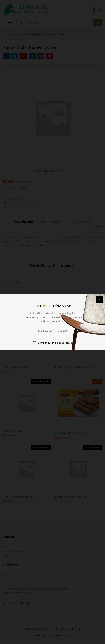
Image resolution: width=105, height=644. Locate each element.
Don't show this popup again (55, 343)
